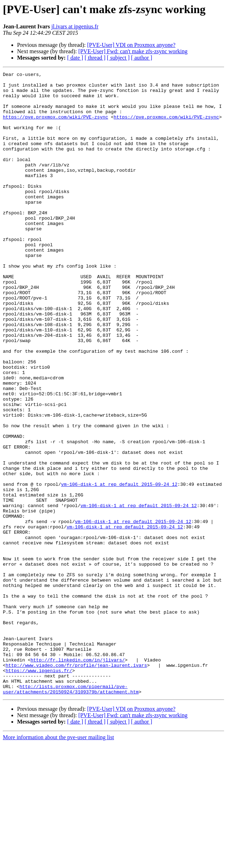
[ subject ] (118, 58)
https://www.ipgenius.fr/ (39, 791)
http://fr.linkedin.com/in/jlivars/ (78, 778)
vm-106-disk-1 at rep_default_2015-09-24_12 (119, 567)
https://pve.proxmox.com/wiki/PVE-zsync (55, 126)
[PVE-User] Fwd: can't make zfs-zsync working (133, 51)
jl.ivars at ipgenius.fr (75, 26)
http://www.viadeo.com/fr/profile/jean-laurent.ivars (76, 784)
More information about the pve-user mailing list (58, 862)
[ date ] (75, 58)
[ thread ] (95, 58)
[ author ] (142, 58)
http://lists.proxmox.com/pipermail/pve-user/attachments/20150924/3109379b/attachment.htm (71, 813)
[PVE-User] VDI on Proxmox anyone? (131, 45)
